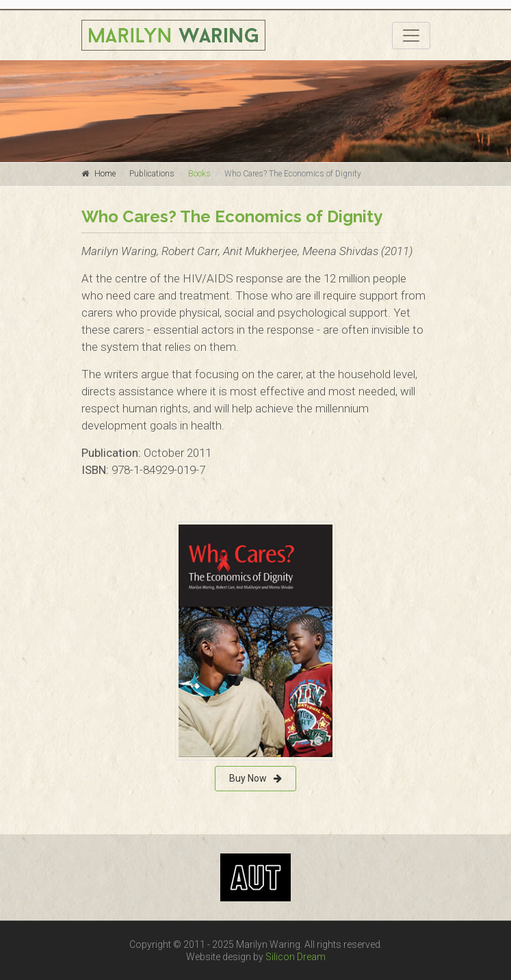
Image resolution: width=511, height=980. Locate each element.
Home (105, 174)
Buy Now (255, 778)
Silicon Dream (296, 957)
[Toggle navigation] (411, 36)
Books (199, 174)
